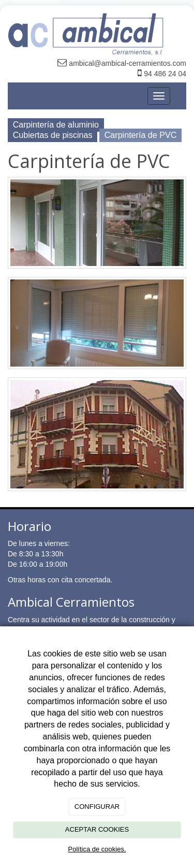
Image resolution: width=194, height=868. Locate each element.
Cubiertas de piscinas (53, 135)
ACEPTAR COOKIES (97, 829)
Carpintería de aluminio (56, 124)
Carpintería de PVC (141, 135)
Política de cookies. (97, 849)
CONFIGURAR (97, 807)
